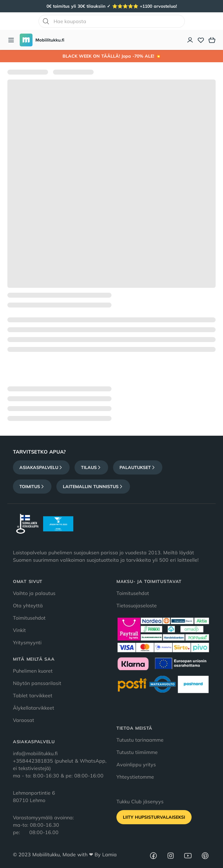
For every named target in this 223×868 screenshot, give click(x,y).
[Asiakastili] (190, 40)
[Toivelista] (201, 40)
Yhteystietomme (135, 777)
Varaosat (24, 720)
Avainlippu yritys (136, 764)
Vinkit (19, 630)
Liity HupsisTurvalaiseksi (154, 817)
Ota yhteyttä (28, 605)
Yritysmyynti (27, 642)
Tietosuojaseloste (137, 605)
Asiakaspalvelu (41, 467)
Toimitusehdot (29, 618)
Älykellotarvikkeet (34, 708)
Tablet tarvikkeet (33, 695)
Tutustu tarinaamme (140, 740)
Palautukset (138, 467)
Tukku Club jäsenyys (140, 801)
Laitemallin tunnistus (93, 487)
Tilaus (91, 467)
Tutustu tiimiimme (137, 752)
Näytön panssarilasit (37, 683)
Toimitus (32, 487)
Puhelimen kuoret (33, 671)
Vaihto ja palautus (34, 593)
